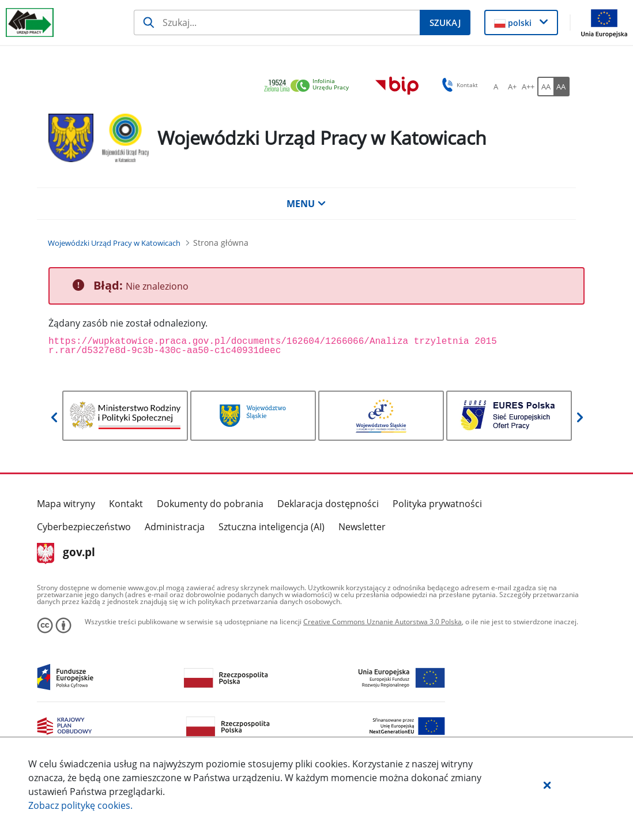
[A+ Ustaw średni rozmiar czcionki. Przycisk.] (512, 87)
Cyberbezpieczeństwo (84, 527)
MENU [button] (306, 204)
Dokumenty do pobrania (210, 504)
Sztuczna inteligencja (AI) (272, 527)
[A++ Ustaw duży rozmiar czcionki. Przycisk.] (528, 87)
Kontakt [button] (458, 85)
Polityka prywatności (437, 504)
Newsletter (362, 527)
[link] (310, 86)
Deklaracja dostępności (328, 504)
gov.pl (66, 553)
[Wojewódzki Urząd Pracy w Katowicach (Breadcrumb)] (114, 243)
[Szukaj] (277, 22)
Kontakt (126, 504)
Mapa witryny (66, 504)
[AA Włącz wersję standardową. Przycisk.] (545, 87)
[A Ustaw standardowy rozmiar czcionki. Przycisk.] (496, 87)
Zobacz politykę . (80, 805)
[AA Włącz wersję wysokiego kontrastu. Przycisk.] (562, 87)
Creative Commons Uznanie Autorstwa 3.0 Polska (383, 622)
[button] (547, 785)
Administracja (175, 527)
